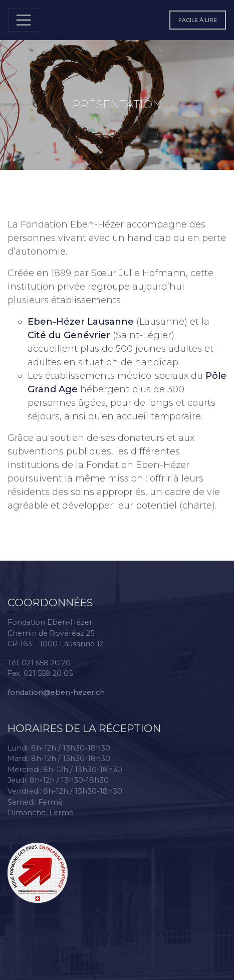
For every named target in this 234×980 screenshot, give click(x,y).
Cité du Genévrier (69, 335)
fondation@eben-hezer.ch (56, 692)
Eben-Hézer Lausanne (81, 322)
